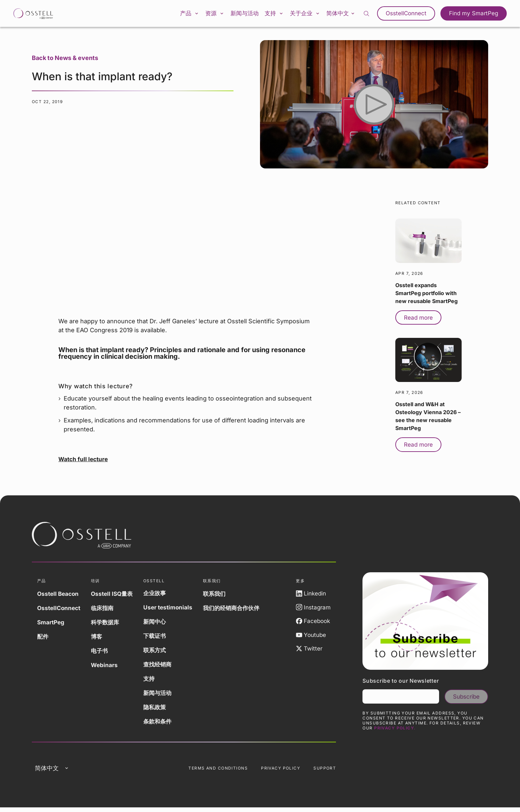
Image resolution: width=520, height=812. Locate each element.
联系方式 (160, 652)
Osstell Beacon (59, 596)
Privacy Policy (281, 772)
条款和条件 (163, 724)
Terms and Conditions (218, 772)
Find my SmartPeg (475, 15)
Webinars (107, 667)
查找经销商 (163, 667)
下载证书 (160, 638)
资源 (206, 15)
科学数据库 (108, 625)
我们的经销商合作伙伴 (239, 610)
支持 (272, 15)
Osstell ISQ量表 (115, 596)
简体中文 (346, 14)
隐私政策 (160, 709)
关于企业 (307, 15)
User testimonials (173, 610)
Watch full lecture (84, 461)
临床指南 (105, 610)
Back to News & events (65, 60)
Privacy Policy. (395, 732)
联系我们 (221, 596)
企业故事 (160, 595)
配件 (43, 639)
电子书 (102, 653)
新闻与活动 (239, 15)
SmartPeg (51, 625)
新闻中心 (160, 624)
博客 (99, 639)
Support (325, 772)
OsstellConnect (411, 15)
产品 (177, 15)
